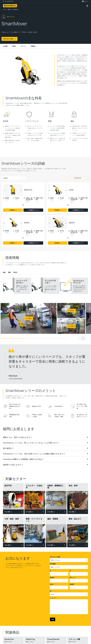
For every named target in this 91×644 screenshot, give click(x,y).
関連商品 (33, 46)
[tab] (4, 272)
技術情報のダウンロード (33, 210)
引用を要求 (13, 210)
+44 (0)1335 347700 (9, 1)
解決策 (14, 46)
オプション (23, 46)
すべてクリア (78, 178)
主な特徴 (5, 46)
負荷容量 (6, 178)
